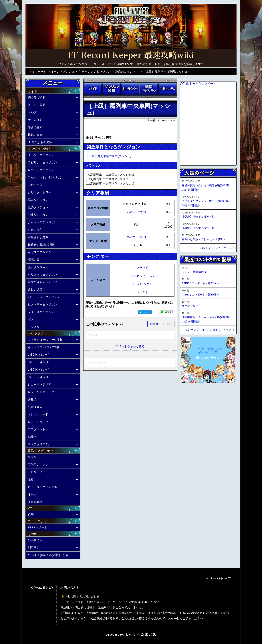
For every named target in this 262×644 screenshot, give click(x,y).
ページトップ (220, 578)
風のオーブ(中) (136, 212)
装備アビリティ (149, 89)
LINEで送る (167, 312)
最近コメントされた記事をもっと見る (208, 330)
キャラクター (130, 89)
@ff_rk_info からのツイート (198, 84)
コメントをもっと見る (130, 346)
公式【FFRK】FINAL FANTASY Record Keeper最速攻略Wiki (131, 56)
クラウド (142, 268)
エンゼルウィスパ (142, 276)
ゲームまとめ (145, 634)
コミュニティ (167, 89)
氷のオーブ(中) (136, 237)
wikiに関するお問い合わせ (83, 597)
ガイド (93, 89)
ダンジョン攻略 (111, 89)
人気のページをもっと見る (215, 248)
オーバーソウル (142, 284)
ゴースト (142, 292)
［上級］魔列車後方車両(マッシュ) (109, 156)
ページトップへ (189, 392)
